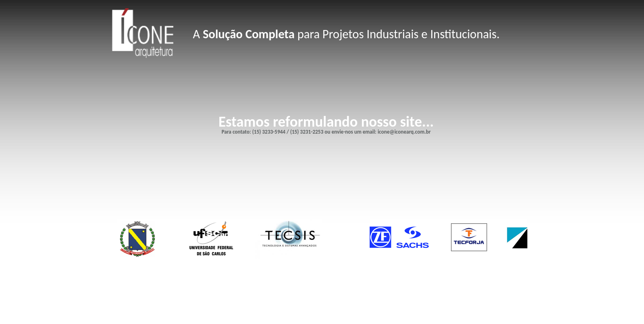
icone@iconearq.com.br (404, 132)
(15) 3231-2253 (307, 132)
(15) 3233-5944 (269, 132)
